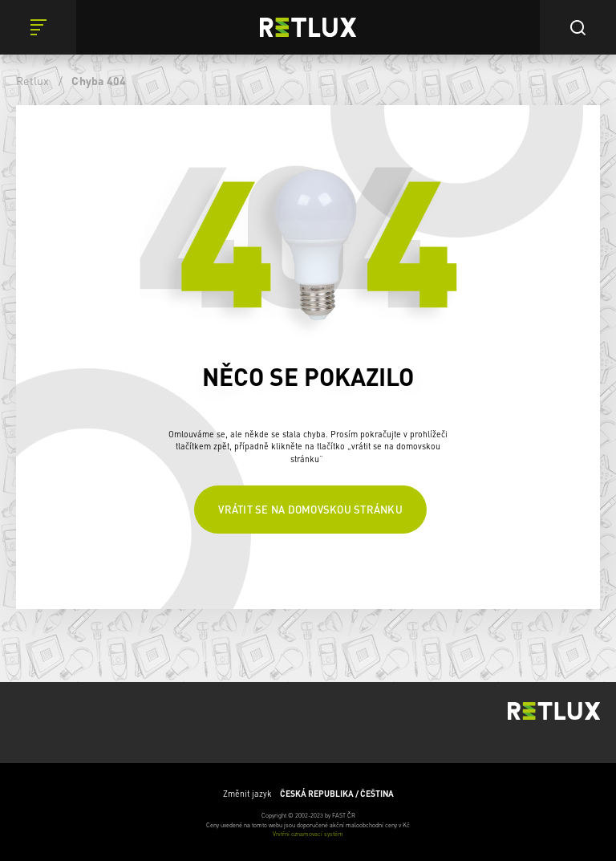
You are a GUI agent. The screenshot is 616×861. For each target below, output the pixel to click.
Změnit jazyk (308, 794)
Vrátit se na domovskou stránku (310, 509)
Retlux (33, 80)
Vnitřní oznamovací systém (308, 834)
